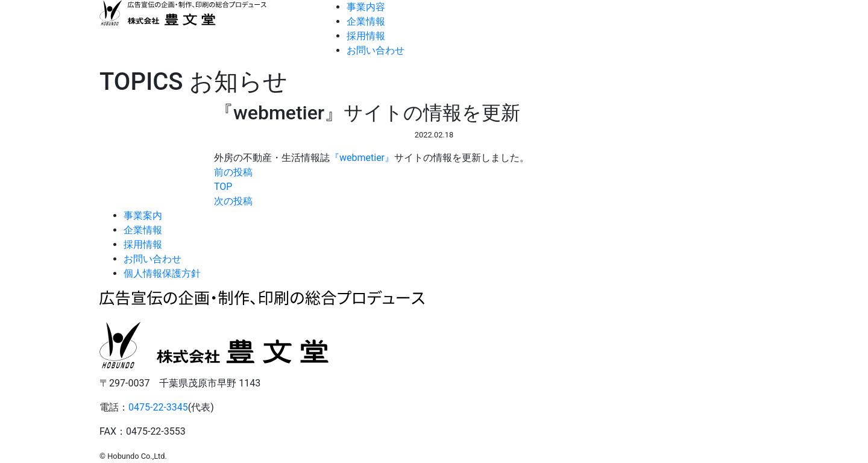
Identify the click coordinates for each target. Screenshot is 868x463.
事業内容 (366, 7)
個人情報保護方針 (162, 273)
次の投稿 (233, 201)
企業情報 (366, 21)
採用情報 (366, 36)
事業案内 (143, 216)
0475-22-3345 (158, 407)
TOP (223, 187)
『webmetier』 (362, 158)
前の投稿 (233, 172)
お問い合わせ (376, 50)
